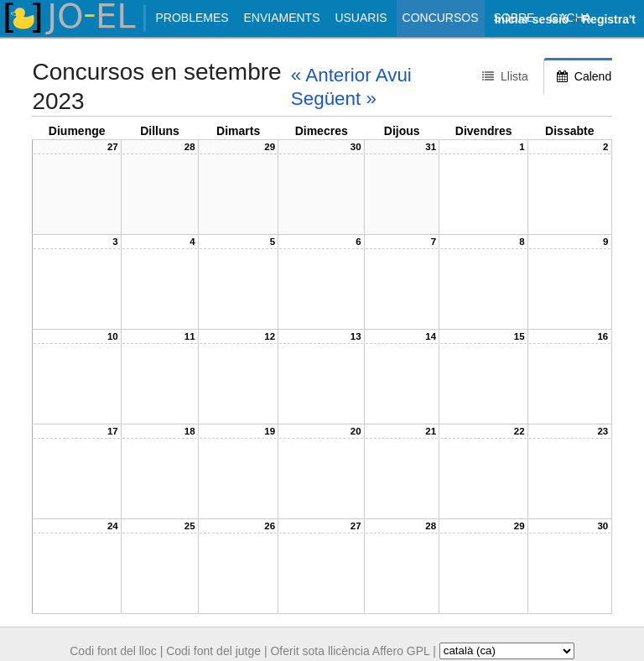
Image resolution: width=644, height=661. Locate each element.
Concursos (441, 18)
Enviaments (281, 18)
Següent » (334, 99)
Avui (394, 75)
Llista (505, 76)
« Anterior (331, 75)
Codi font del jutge (213, 650)
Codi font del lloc (113, 650)
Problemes (192, 18)
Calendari (591, 76)
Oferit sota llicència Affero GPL (350, 650)
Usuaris (361, 18)
